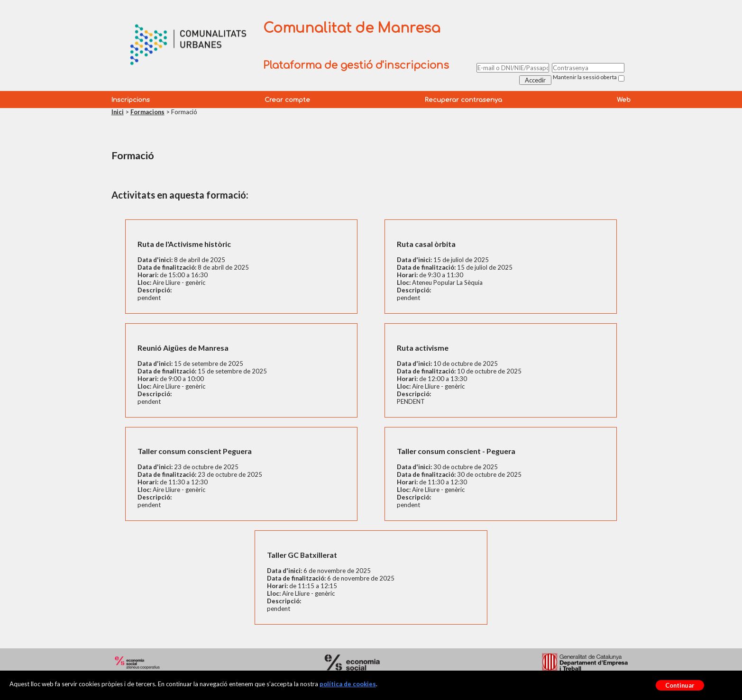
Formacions (147, 112)
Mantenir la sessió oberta (585, 77)
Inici (118, 112)
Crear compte (287, 100)
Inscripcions (131, 100)
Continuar (680, 685)
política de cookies (348, 684)
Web (624, 100)
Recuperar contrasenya (463, 100)
